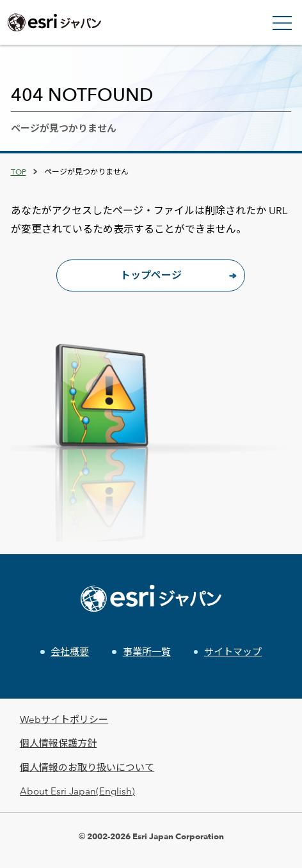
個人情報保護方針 (58, 743)
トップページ (151, 275)
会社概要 (70, 652)
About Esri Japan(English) (77, 791)
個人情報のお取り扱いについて (87, 767)
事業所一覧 (147, 652)
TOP (19, 171)
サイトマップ (233, 652)
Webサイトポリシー (64, 719)
